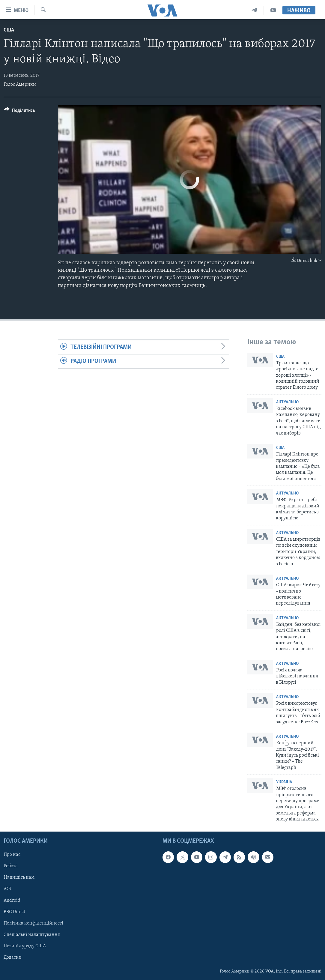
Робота (11, 866)
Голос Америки (20, 85)
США (9, 30)
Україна (284, 782)
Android (12, 900)
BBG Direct (14, 912)
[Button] (19, 111)
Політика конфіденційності (33, 923)
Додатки (13, 957)
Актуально (287, 402)
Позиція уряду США (25, 946)
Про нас (12, 855)
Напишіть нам (19, 877)
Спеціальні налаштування (32, 934)
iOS (7, 889)
